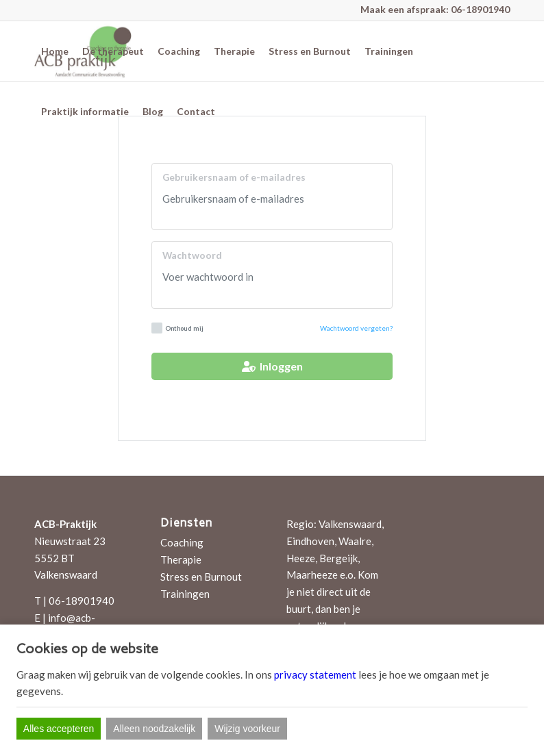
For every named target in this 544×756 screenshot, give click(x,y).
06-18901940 (480, 9)
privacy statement (315, 675)
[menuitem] (55, 51)
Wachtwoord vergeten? (356, 328)
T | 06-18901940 (74, 601)
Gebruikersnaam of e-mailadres (234, 177)
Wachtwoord (192, 255)
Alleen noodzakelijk (154, 729)
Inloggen (272, 366)
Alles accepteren (59, 729)
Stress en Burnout (201, 577)
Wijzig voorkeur (247, 729)
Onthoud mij (177, 328)
